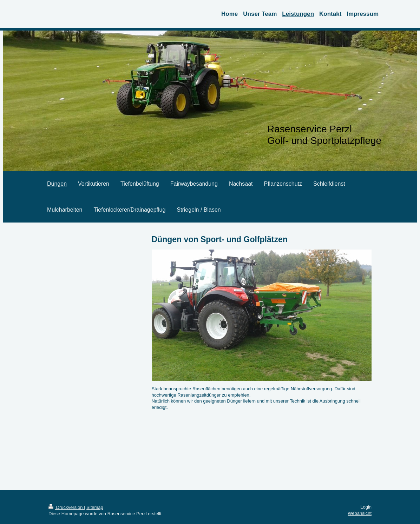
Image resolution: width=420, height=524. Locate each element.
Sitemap (95, 507)
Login (366, 507)
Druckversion (66, 507)
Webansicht (360, 513)
